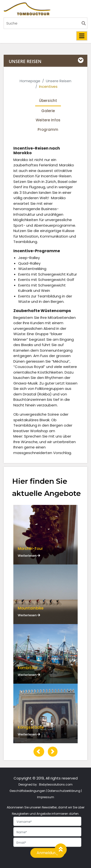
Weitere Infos (48, 120)
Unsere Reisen (59, 81)
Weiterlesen (29, 556)
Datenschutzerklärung (64, 791)
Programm (48, 130)
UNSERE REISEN (25, 61)
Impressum (46, 797)
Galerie (48, 111)
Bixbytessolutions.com (56, 784)
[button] (39, 752)
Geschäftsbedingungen (27, 791)
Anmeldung (48, 853)
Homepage (30, 81)
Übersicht (48, 101)
